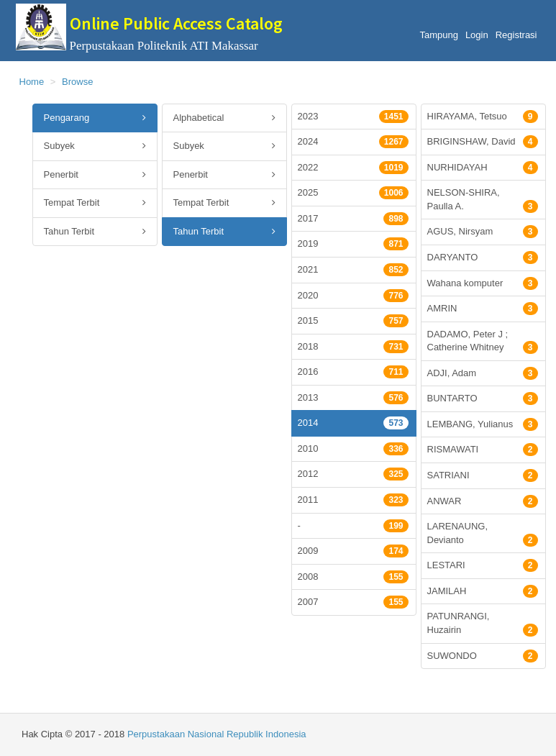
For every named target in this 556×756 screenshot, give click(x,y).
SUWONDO (483, 656)
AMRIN (483, 309)
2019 (353, 244)
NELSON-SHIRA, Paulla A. (483, 200)
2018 (353, 347)
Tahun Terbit (95, 232)
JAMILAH (483, 591)
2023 (353, 117)
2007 (353, 602)
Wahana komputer (483, 283)
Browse (77, 82)
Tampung (438, 35)
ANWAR (483, 501)
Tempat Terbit (95, 203)
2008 (353, 577)
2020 (353, 296)
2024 (353, 142)
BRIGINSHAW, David (483, 142)
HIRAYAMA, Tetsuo (483, 117)
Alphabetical (224, 118)
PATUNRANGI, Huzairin (483, 624)
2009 (353, 551)
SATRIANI (483, 475)
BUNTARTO (483, 399)
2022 (353, 168)
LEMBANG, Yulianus (483, 424)
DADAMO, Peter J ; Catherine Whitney (483, 342)
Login (477, 35)
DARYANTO (483, 258)
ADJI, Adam (483, 373)
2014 (353, 423)
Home (32, 82)
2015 (353, 321)
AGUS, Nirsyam (483, 232)
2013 (353, 398)
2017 (353, 219)
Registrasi (516, 35)
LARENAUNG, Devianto (483, 534)
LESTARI (483, 565)
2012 (353, 474)
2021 (353, 270)
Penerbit (95, 175)
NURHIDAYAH (483, 168)
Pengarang (95, 118)
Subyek (95, 146)
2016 (353, 372)
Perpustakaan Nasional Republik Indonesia (217, 734)
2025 (353, 193)
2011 (353, 500)
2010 (353, 449)
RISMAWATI (483, 450)
